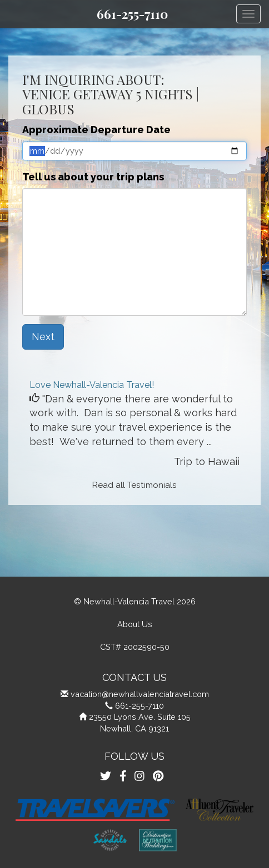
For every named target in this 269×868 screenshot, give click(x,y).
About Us (135, 624)
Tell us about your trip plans (93, 177)
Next (43, 337)
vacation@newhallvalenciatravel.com (140, 694)
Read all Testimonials (134, 485)
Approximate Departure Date (96, 130)
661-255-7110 (132, 14)
